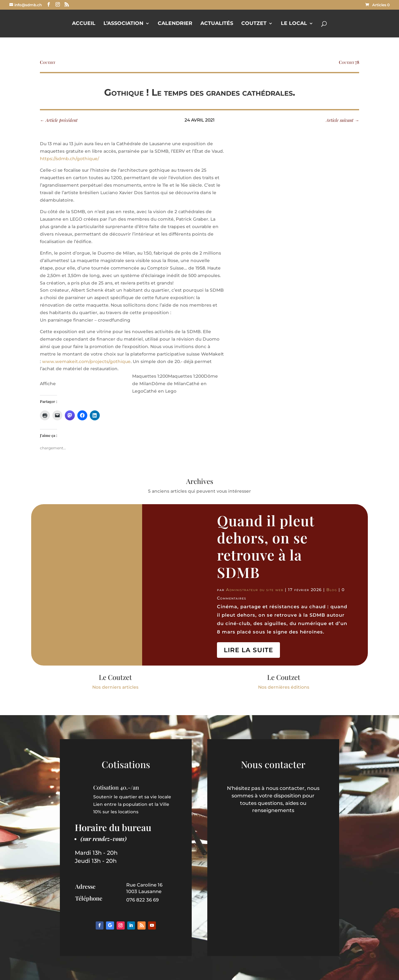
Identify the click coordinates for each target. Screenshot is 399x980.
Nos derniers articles (115, 687)
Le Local (294, 24)
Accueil (84, 24)
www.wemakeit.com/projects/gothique (86, 361)
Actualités (217, 24)
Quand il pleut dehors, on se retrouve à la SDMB (266, 546)
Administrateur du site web (255, 590)
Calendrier (175, 24)
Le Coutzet (115, 677)
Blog (332, 590)
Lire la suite (248, 650)
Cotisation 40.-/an (116, 787)
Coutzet (254, 24)
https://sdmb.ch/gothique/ (70, 159)
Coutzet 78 (349, 62)
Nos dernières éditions (284, 687)
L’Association (123, 24)
